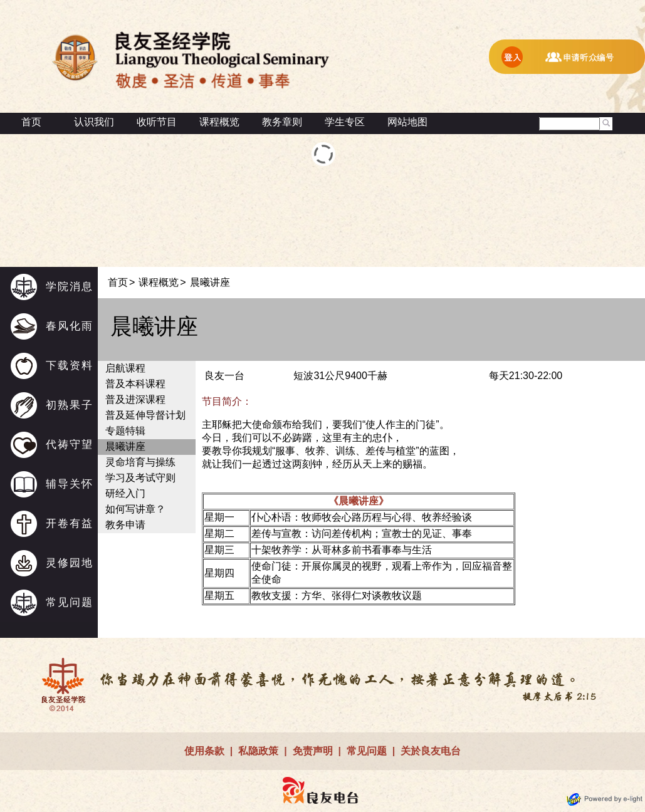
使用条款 (204, 751)
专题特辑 (125, 431)
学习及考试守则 (140, 478)
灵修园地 (70, 563)
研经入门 (125, 493)
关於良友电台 (431, 751)
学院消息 (70, 287)
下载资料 (70, 366)
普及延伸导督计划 (145, 415)
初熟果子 (70, 405)
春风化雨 (70, 326)
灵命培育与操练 (140, 462)
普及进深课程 (135, 399)
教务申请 (125, 525)
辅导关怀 (70, 484)
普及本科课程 (135, 384)
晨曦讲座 (125, 446)
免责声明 (313, 751)
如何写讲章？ (135, 509)
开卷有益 (70, 523)
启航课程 (125, 368)
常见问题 (70, 602)
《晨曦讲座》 (359, 501)
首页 (31, 122)
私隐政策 (258, 751)
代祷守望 (70, 445)
